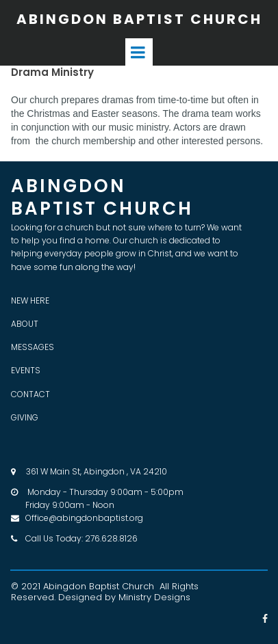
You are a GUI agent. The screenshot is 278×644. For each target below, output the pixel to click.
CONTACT (30, 394)
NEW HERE (30, 300)
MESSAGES (33, 347)
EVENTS (26, 370)
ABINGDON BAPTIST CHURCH (139, 19)
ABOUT (25, 324)
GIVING (25, 417)
